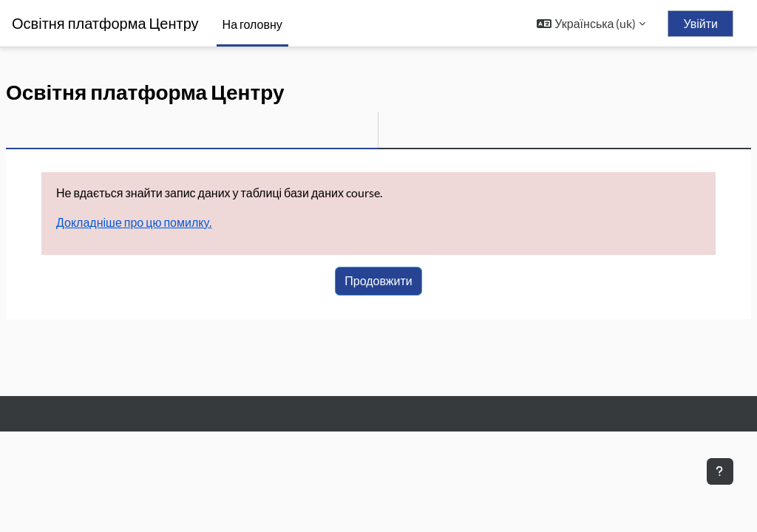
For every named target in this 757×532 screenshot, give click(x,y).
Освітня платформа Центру (105, 23)
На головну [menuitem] (252, 24)
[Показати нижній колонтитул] (720, 471)
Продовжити (378, 280)
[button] (591, 24)
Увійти (700, 24)
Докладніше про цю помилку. (134, 222)
